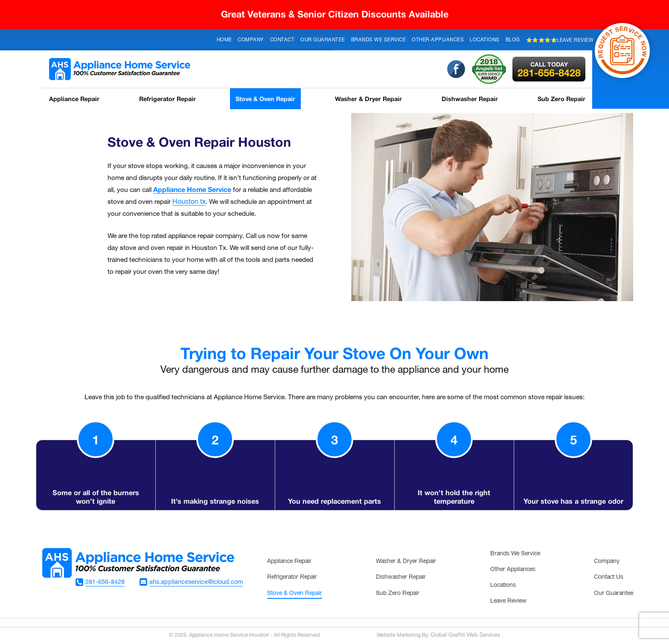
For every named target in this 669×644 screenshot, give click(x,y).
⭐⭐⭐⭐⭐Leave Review (560, 41)
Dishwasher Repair (471, 99)
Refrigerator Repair (168, 99)
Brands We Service (379, 40)
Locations (485, 40)
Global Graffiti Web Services (465, 635)
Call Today (550, 64)
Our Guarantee (323, 40)
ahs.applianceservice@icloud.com (199, 582)
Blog (513, 40)
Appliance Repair (73, 99)
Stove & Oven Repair (268, 99)
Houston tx (189, 202)
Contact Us (609, 577)
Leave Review (508, 601)
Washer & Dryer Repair (371, 99)
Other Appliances (438, 40)
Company (251, 40)
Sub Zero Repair (564, 99)
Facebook (457, 69)
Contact (282, 40)
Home (224, 40)
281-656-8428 (550, 70)
